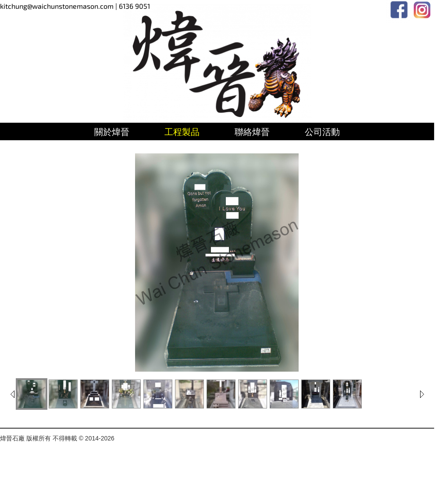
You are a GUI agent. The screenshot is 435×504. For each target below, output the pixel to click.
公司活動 (322, 132)
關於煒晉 (112, 132)
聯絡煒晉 (252, 132)
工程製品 (182, 132)
